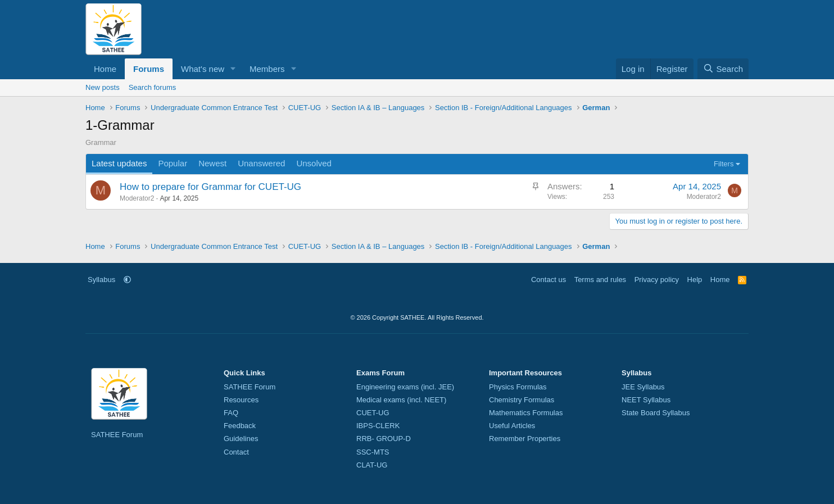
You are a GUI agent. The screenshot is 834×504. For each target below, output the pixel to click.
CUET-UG (373, 413)
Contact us (549, 280)
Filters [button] (724, 164)
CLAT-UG (372, 465)
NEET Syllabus (646, 400)
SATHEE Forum (117, 435)
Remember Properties (525, 439)
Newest (212, 163)
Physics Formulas (518, 387)
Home (105, 69)
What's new (203, 69)
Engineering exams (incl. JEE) (405, 387)
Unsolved (314, 163)
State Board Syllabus (656, 413)
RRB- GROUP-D (384, 439)
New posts (103, 87)
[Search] (723, 69)
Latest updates (119, 163)
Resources (241, 400)
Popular (173, 163)
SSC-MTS (373, 452)
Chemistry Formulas (522, 400)
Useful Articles (512, 426)
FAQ (231, 413)
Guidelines (241, 439)
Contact (236, 452)
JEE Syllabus (643, 387)
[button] (233, 69)
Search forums (153, 87)
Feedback (240, 426)
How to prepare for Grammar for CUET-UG (210, 187)
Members (267, 69)
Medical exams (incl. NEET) (401, 400)
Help (695, 280)
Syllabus (101, 280)
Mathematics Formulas (526, 413)
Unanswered (261, 163)
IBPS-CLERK (378, 426)
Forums (149, 69)
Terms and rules (600, 280)
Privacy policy (657, 280)
